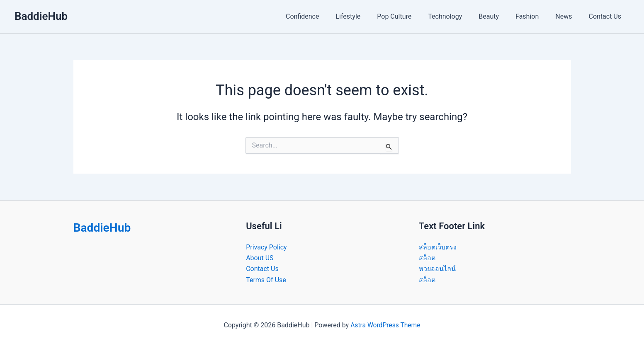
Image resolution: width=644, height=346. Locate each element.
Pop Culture (412, 16)
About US (260, 258)
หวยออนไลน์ (437, 269)
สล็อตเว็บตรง (438, 247)
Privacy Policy (266, 247)
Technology (460, 16)
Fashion (535, 16)
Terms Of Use (266, 280)
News (569, 16)
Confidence (327, 16)
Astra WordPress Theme (385, 325)
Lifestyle (369, 16)
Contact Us (606, 16)
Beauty (500, 16)
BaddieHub (41, 16)
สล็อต (427, 258)
